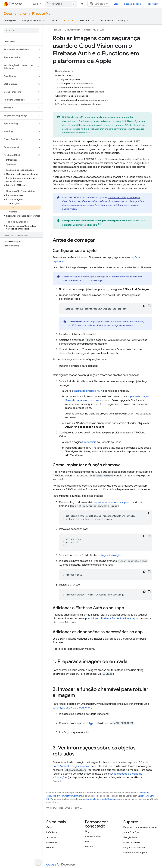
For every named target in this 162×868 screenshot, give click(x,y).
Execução (85, 20)
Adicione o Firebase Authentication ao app (113, 619)
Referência (107, 20)
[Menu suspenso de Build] (73, 20)
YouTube (89, 847)
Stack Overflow (131, 832)
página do (87, 391)
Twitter (88, 841)
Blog (116, 4)
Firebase (57, 30)
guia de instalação (85, 277)
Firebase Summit (93, 836)
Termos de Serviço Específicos (98, 201)
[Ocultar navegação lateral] (38, 862)
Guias (49, 827)
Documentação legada (135, 853)
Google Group (131, 837)
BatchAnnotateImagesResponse (72, 766)
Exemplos (123, 20)
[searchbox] (21, 31)
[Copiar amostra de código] (149, 306)
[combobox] (61, 4)
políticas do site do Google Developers (100, 799)
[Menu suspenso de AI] (58, 20)
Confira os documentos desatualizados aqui (101, 121)
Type (92, 723)
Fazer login (152, 4)
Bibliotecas (52, 842)
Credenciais (89, 442)
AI (53, 20)
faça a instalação (111, 555)
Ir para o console (132, 4)
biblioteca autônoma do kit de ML (81, 225)
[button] (19, 49)
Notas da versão (131, 842)
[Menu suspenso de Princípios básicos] (45, 20)
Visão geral (10, 20)
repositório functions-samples (112, 502)
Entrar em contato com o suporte (140, 827)
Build (35, 4)
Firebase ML (41, 14)
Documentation (15, 14)
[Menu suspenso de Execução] (94, 20)
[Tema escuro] (144, 306)
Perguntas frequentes (134, 847)
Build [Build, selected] (67, 20)
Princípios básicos (31, 20)
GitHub (50, 847)
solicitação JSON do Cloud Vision (72, 708)
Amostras (51, 837)
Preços (73, 209)
